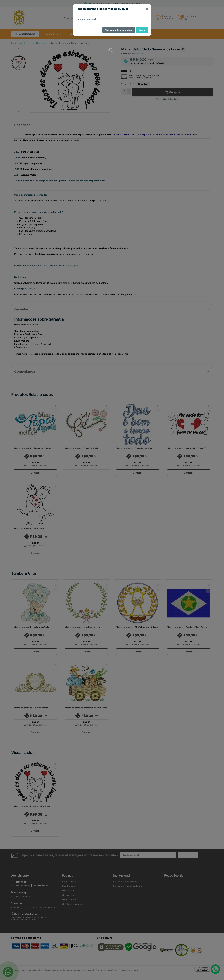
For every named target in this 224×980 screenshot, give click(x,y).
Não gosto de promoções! (119, 30)
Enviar (142, 30)
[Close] (147, 9)
